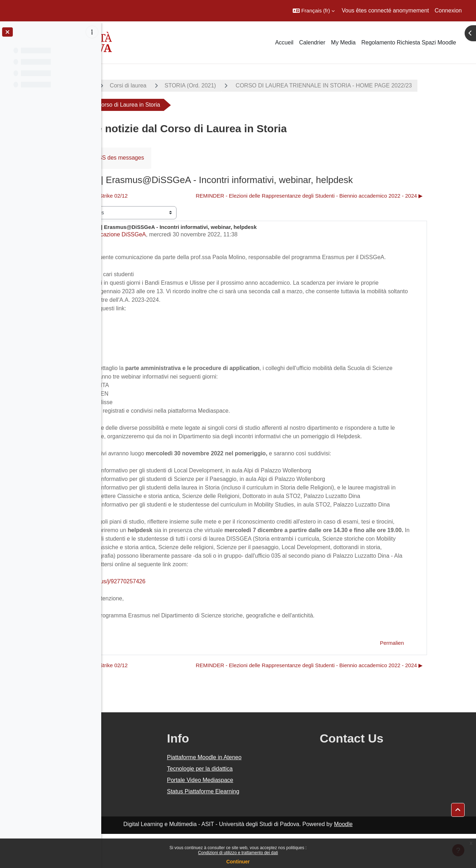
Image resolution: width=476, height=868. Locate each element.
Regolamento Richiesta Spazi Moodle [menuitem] (409, 42)
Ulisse (126, 351)
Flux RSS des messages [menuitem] (178, 158)
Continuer (238, 862)
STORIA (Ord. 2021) (256, 85)
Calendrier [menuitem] (312, 42)
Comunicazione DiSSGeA (179, 234)
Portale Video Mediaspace (268, 814)
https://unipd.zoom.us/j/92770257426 (164, 615)
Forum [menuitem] (125, 158)
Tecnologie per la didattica (267, 803)
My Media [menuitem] (343, 42)
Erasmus (129, 334)
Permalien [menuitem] (427, 677)
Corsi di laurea (194, 85)
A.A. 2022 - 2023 (136, 85)
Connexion (448, 10)
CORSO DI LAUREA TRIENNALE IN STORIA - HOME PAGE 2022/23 (211, 105)
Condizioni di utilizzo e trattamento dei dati (238, 853)
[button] (314, 11)
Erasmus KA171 (139, 342)
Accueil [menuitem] (284, 42)
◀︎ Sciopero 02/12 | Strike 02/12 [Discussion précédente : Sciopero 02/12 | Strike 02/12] (156, 196)
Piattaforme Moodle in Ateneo (272, 791)
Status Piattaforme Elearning (271, 826)
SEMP (126, 360)
